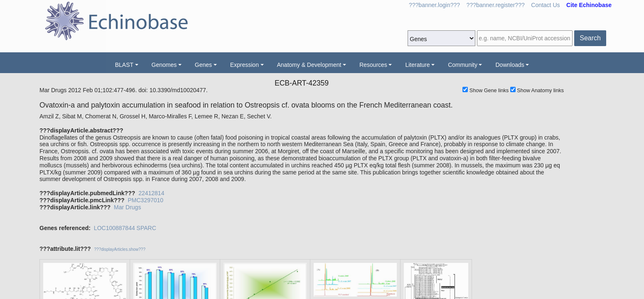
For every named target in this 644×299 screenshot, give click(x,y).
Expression (245, 65)
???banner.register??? (496, 5)
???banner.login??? (434, 5)
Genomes (164, 65)
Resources (373, 65)
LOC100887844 (114, 228)
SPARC (146, 228)
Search (590, 38)
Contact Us (545, 5)
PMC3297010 (145, 200)
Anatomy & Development (309, 65)
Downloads (510, 65)
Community (463, 65)
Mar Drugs (127, 207)
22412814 (151, 193)
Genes (203, 65)
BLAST (124, 65)
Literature (417, 65)
